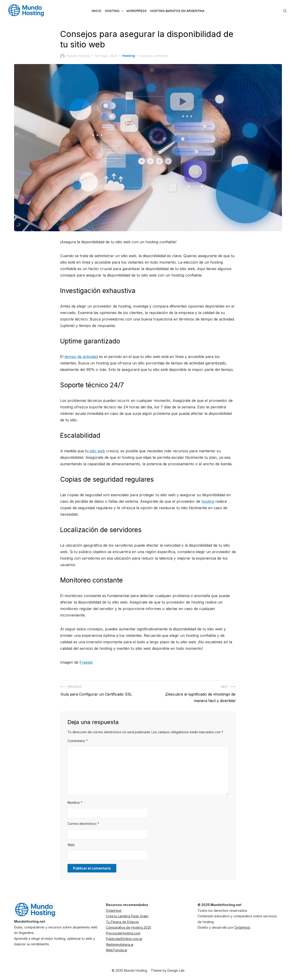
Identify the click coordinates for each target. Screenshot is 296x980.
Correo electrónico (83, 823)
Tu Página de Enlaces (122, 922)
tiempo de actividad (81, 356)
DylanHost (114, 910)
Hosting (112, 11)
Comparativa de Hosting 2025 (129, 927)
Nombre (75, 802)
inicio (96, 11)
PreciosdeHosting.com (123, 933)
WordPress (136, 11)
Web (71, 845)
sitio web (97, 451)
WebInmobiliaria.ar (120, 944)
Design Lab (176, 970)
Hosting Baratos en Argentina (177, 11)
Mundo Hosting (75, 56)
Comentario (78, 741)
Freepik (86, 662)
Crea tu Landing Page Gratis (127, 916)
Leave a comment (154, 56)
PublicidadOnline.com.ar (124, 938)
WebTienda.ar (117, 950)
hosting (208, 501)
